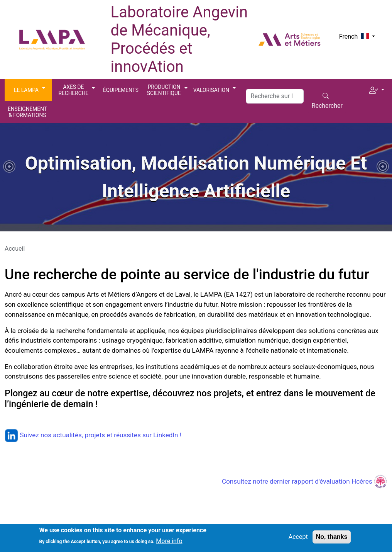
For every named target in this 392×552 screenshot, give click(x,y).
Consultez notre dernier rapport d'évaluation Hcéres (305, 481)
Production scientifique (164, 90)
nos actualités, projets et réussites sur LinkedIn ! (111, 435)
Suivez (23, 435)
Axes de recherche (74, 90)
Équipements (121, 90)
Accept (298, 539)
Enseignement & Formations (27, 112)
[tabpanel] (196, 177)
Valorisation (211, 90)
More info (169, 544)
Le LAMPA (26, 90)
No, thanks (332, 539)
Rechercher (327, 106)
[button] (377, 89)
